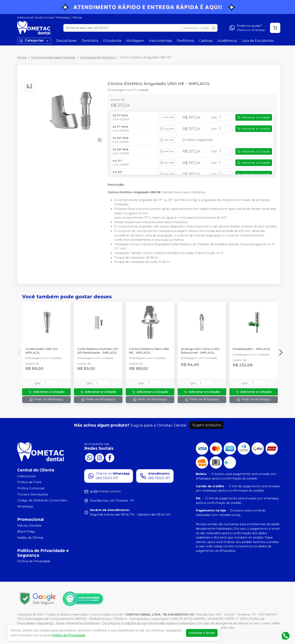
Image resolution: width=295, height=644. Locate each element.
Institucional (25, 18)
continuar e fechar (202, 633)
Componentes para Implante (53, 57)
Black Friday (26, 532)
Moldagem (135, 41)
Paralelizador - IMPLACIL (252, 349)
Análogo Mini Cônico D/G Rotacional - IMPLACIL (200, 351)
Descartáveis (66, 41)
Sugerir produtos (207, 425)
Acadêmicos (227, 41)
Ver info (167, 117)
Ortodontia (112, 41)
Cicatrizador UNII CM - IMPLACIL (42, 351)
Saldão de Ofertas (30, 538)
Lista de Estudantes (258, 41)
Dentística (90, 41)
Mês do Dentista (29, 526)
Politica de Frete (29, 482)
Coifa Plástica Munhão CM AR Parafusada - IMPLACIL (97, 351)
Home (22, 57)
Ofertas (77, 18)
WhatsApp (63, 18)
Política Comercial (31, 488)
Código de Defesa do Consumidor (42, 500)
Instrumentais (160, 41)
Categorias (34, 41)
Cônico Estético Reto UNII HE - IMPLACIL (149, 351)
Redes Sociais (45, 18)
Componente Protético (98, 57)
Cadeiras (206, 41)
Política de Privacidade (34, 561)
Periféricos (185, 41)
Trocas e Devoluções (33, 494)
